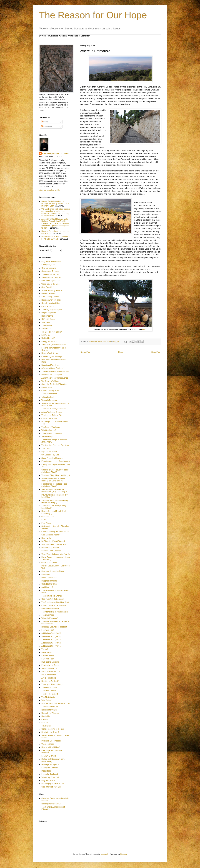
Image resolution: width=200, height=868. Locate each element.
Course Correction (49, 418)
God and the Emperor (50, 535)
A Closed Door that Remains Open (56, 703)
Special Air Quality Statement (54, 345)
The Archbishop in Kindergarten (55, 612)
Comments (46, 127)
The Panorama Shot (50, 707)
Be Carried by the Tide (51, 281)
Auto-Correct (47, 652)
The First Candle (48, 697)
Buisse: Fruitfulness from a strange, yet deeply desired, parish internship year (56, 204)
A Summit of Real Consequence (55, 378)
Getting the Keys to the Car (53, 729)
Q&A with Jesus (48, 319)
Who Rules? (46, 700)
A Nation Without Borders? (52, 368)
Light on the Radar (49, 452)
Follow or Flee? (48, 630)
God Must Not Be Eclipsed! (53, 599)
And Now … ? (47, 587)
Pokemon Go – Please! (51, 741)
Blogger (124, 854)
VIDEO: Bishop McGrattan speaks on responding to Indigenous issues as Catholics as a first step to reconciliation (56, 212)
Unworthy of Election (50, 713)
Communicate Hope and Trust (54, 605)
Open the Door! (48, 517)
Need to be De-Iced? (50, 681)
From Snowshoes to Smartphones (56, 461)
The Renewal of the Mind (52, 434)
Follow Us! (46, 574)
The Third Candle (49, 691)
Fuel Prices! (46, 523)
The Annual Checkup (50, 274)
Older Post (156, 352)
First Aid (45, 723)
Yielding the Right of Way (52, 415)
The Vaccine (47, 325)
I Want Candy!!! (48, 656)
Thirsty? (45, 649)
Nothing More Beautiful (51, 804)
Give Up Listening (49, 268)
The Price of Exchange (51, 427)
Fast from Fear (48, 659)
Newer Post (85, 352)
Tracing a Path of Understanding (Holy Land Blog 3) (55, 501)
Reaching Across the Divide (53, 571)
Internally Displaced (50, 774)
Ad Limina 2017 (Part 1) (51, 646)
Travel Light (46, 726)
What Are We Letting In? (52, 375)
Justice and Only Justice (51, 290)
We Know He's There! (50, 381)
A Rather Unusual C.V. (51, 672)
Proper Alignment (49, 313)
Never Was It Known (50, 353)
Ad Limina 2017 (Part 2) (51, 643)
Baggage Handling (49, 581)
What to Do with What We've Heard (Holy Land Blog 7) (53, 480)
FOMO (44, 520)
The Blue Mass (48, 615)
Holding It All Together (51, 765)
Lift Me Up (46, 335)
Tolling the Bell (47, 397)
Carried (44, 719)
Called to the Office (49, 584)
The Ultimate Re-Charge (52, 596)
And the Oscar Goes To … (52, 278)
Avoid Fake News (49, 678)
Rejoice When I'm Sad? (51, 300)
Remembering (47, 316)
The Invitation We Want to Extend (55, 372)
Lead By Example (49, 756)
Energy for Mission (49, 341)
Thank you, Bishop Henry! (52, 684)
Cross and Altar (48, 306)
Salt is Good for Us (49, 668)
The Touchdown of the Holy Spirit (55, 602)
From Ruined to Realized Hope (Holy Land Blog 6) (54, 485)
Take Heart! (46, 322)
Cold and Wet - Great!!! (51, 787)
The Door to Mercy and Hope (54, 409)
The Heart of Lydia (49, 394)
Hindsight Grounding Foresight (54, 627)
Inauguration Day (49, 675)
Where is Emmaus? (50, 618)
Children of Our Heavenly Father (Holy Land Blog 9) (55, 471)
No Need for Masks (49, 710)
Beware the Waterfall (50, 609)
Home (121, 352)
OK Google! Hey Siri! (50, 455)
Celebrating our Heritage (52, 356)
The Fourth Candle (49, 687)
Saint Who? (46, 329)
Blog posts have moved (51, 262)
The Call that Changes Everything (55, 445)
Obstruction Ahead (49, 563)
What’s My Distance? (50, 777)
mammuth (105, 854)
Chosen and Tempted (50, 271)
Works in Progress (49, 400)
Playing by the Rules (50, 665)
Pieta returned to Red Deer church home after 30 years (56, 238)
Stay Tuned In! (47, 287)
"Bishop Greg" (47, 437)
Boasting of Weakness (51, 365)
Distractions (46, 771)
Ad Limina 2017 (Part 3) (51, 640)
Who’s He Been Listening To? (54, 544)
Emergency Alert (48, 265)
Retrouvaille (46, 538)
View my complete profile (49, 190)
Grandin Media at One (51, 303)
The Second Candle (50, 694)
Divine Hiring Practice (50, 548)
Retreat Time (47, 387)
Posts (44, 122)
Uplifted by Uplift (48, 338)
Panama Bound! (48, 294)
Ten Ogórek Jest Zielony (51, 332)
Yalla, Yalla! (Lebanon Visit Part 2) (56, 554)
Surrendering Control (50, 297)
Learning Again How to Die (52, 784)
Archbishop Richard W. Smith (55, 153)
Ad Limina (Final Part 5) (51, 633)
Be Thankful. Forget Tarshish (53, 541)
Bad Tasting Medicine (50, 662)
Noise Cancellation (49, 578)
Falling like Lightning (50, 768)
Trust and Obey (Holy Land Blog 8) (56, 475)
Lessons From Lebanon (51, 551)
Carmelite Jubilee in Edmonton (54, 384)
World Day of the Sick (50, 284)
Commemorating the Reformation (55, 532)
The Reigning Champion (51, 310)
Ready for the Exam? (50, 732)
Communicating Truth (50, 391)
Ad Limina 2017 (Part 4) (51, 636)
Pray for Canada (48, 780)
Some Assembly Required (52, 458)
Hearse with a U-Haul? (51, 747)
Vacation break (48, 744)
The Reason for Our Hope (93, 15)
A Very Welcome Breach (51, 412)
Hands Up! (46, 716)
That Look (46, 449)
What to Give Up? (49, 430)
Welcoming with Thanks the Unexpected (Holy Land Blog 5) (54, 491)
